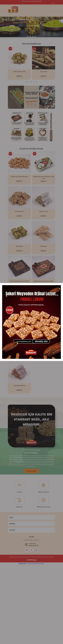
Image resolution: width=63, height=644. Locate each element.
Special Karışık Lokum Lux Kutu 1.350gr (44, 281)
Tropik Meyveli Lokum (44, 316)
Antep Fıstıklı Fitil (44, 211)
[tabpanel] (31, 27)
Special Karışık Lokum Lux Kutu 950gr (19, 281)
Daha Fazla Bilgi (32, 471)
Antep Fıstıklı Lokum (19, 351)
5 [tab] (37, 82)
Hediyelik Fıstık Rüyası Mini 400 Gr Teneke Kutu (44, 177)
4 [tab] (35, 37)
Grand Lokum (19, 246)
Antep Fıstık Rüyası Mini (19, 72)
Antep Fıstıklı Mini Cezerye (44, 351)
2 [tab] (30, 37)
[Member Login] (13, 11)
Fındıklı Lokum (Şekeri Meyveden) (19, 177)
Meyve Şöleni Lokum (19, 316)
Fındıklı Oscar (44, 246)
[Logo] (15, 7)
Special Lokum (44, 72)
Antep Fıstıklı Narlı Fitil (19, 386)
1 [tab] (28, 37)
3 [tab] (33, 37)
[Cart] (17, 11)
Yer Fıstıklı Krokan (19, 211)
